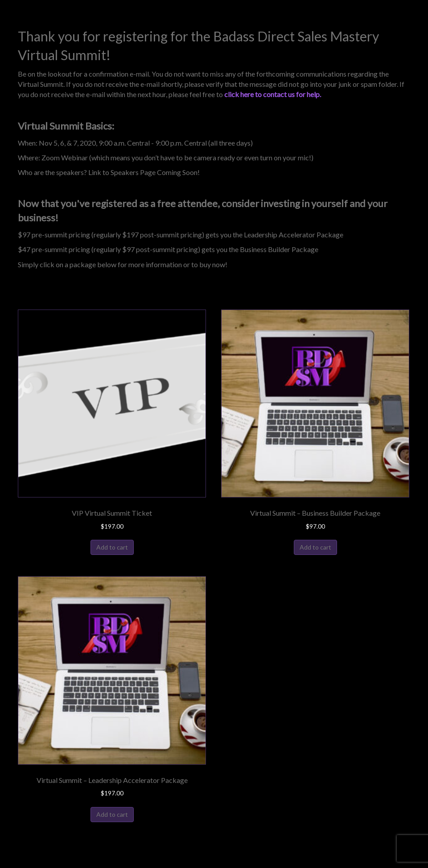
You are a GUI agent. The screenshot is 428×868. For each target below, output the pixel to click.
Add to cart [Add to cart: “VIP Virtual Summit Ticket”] (112, 547)
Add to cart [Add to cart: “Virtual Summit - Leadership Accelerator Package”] (112, 814)
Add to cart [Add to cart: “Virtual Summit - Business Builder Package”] (315, 547)
